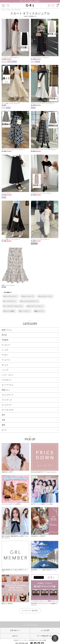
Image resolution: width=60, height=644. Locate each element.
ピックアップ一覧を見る (30, 611)
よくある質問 (45, 630)
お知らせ (15, 636)
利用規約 (16, 640)
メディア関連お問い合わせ (45, 636)
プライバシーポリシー (24, 640)
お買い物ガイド (15, 630)
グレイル (4, 10)
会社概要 (44, 640)
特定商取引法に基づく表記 (35, 640)
